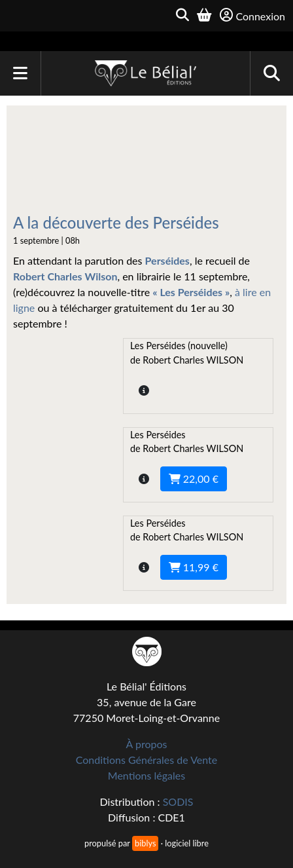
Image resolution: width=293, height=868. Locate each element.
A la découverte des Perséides (116, 222)
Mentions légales (146, 775)
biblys (145, 843)
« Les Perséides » (191, 292)
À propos (147, 744)
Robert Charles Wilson (65, 276)
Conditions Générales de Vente (147, 760)
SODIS (178, 802)
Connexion (252, 15)
